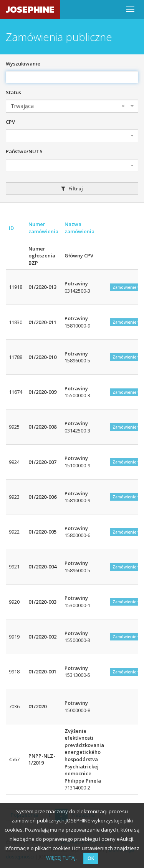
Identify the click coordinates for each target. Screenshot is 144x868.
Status (13, 92)
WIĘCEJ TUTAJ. (61, 858)
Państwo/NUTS (24, 151)
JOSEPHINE (30, 9)
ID (11, 228)
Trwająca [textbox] (68, 106)
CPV (10, 122)
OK (91, 858)
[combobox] (72, 106)
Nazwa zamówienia (79, 228)
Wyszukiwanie (23, 64)
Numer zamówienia (43, 228)
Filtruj (72, 188)
